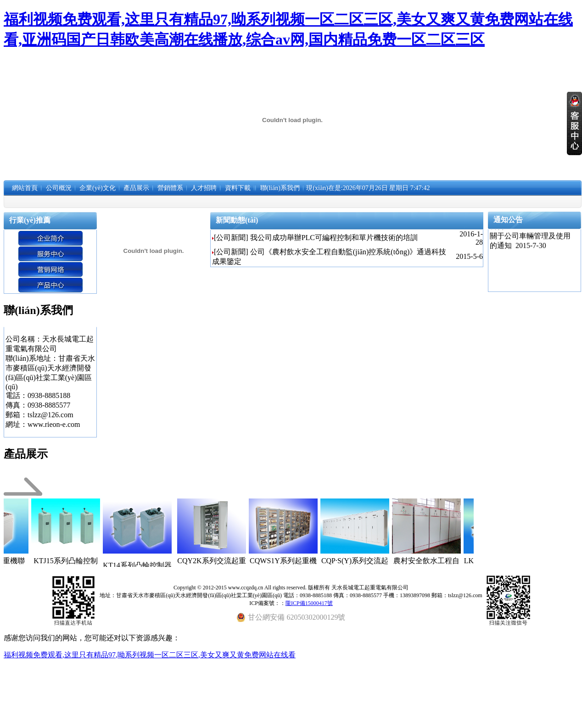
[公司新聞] (231, 238)
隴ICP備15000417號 (309, 603)
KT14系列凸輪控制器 (152, 565)
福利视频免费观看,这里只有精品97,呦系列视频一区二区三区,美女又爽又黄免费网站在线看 (150, 655)
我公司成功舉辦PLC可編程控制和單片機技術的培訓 (334, 238)
